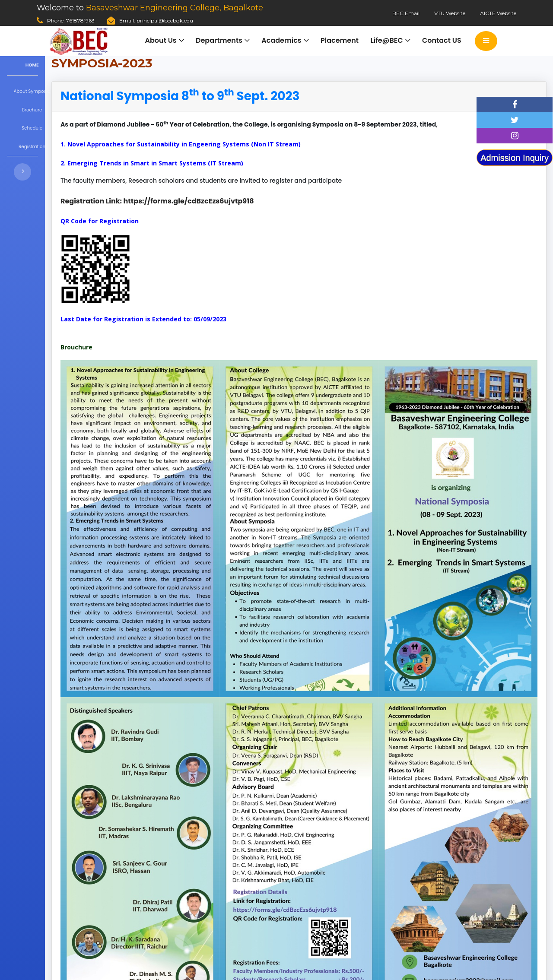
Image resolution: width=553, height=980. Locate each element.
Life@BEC (386, 41)
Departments (219, 41)
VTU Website (450, 13)
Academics (281, 41)
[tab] (232, 96)
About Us (160, 41)
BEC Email (406, 13)
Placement (339, 41)
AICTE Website (498, 13)
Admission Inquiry (515, 158)
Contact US (442, 41)
